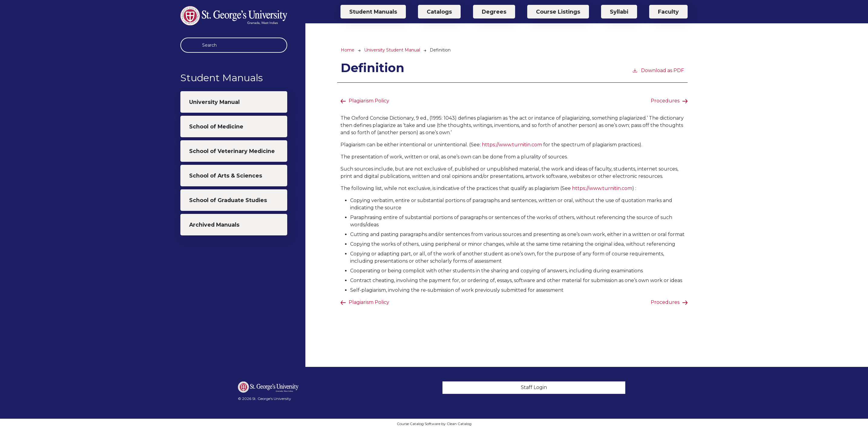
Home (348, 50)
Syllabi (619, 12)
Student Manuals (373, 12)
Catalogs (439, 12)
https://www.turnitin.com (512, 145)
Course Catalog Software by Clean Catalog (434, 424)
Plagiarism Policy (369, 101)
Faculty (668, 12)
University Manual (214, 102)
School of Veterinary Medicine (232, 151)
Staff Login (534, 387)
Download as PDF (658, 70)
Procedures (665, 101)
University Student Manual (392, 50)
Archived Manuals (214, 225)
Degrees (494, 12)
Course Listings (558, 12)
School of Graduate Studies (228, 200)
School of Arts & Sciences (226, 176)
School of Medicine (216, 126)
